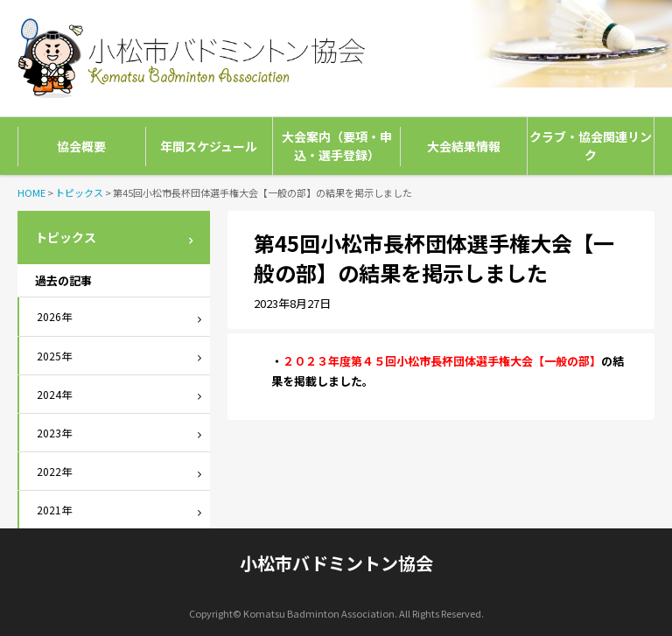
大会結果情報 (464, 146)
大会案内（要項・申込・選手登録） (337, 146)
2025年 (54, 356)
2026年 (54, 316)
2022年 (54, 471)
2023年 (54, 433)
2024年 (54, 394)
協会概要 (81, 146)
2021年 (54, 510)
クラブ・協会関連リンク (591, 146)
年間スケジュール (209, 146)
